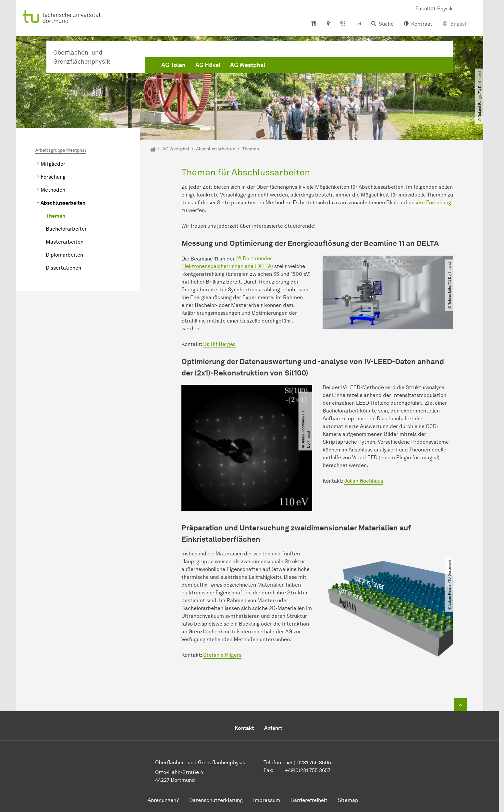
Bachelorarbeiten (67, 229)
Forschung (53, 177)
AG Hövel (208, 65)
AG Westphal (248, 65)
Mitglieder (53, 164)
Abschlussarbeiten (63, 203)
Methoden (53, 190)
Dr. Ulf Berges (219, 344)
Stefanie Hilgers (222, 655)
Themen (55, 216)
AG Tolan (173, 65)
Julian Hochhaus (364, 481)
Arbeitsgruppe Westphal (61, 150)
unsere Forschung (430, 203)
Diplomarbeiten (64, 255)
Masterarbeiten (65, 242)
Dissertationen (63, 268)
